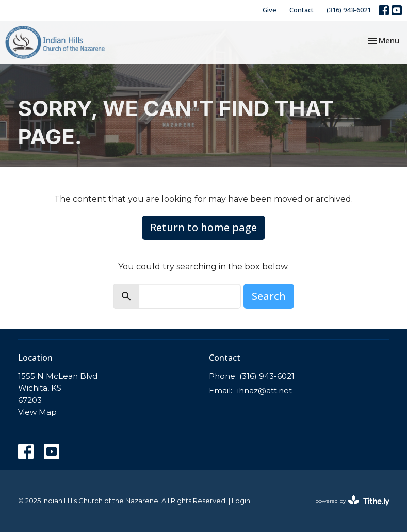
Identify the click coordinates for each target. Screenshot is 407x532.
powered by (352, 501)
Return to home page (204, 227)
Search (269, 296)
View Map (37, 412)
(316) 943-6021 (349, 10)
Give (270, 10)
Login (241, 501)
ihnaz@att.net (265, 390)
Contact (302, 10)
